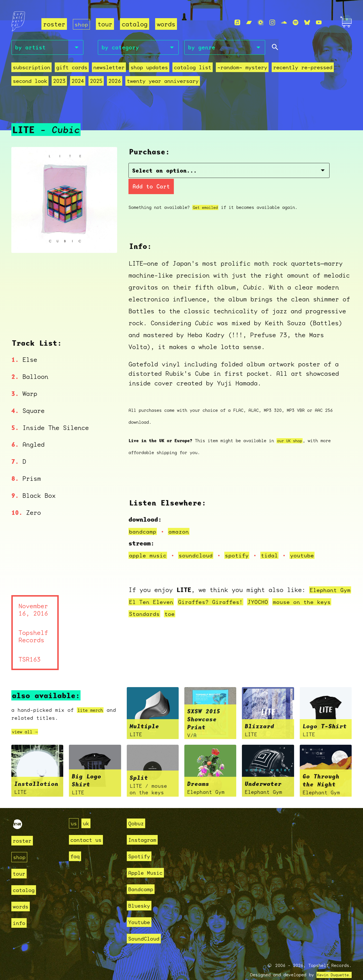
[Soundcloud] (284, 23)
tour (106, 24)
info (20, 910)
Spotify (141, 843)
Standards (165, 600)
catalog (136, 24)
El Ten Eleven (168, 588)
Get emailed (207, 194)
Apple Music (148, 860)
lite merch (93, 697)
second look (30, 82)
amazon (182, 518)
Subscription (31, 69)
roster (54, 24)
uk (88, 810)
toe (192, 600)
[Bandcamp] (249, 23)
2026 (115, 82)
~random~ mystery (242, 69)
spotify (244, 542)
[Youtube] (319, 23)
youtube (312, 542)
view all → (28, 718)
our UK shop (291, 427)
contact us (89, 827)
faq (76, 843)
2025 (96, 82)
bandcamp (144, 518)
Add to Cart (268, 173)
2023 (59, 82)
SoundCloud (147, 925)
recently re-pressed (303, 69)
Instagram (145, 827)
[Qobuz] (261, 23)
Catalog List (193, 69)
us (74, 810)
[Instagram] (272, 23)
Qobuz (137, 810)
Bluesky (141, 892)
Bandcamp (143, 876)
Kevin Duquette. (332, 962)
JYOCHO (283, 588)
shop (82, 24)
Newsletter (109, 69)
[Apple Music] (237, 23)
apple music (149, 542)
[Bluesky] (307, 23)
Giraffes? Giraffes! (232, 588)
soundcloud (200, 542)
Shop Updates (149, 69)
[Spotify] (296, 23)
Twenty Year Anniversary (163, 82)
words (167, 24)
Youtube (141, 909)
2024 (78, 82)
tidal (278, 542)
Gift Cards (72, 69)
